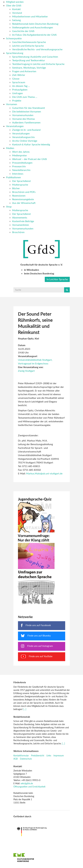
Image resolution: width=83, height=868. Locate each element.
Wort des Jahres (21, 152)
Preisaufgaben (20, 89)
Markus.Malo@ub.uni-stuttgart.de (44, 473)
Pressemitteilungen (22, 163)
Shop (9, 206)
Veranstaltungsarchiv (23, 137)
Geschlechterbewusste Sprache (29, 42)
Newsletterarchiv (21, 170)
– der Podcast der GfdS (30, 159)
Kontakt (16, 9)
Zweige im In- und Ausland (26, 130)
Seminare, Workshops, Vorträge (29, 68)
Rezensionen (19, 196)
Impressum (59, 756)
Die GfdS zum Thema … (25, 97)
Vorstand (17, 13)
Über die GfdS (14, 5)
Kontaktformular (21, 756)
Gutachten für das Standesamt (29, 108)
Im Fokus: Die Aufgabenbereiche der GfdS (34, 35)
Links (49, 756)
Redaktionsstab (22, 717)
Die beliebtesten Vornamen (27, 111)
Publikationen (13, 177)
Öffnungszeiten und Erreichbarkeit (29, 787)
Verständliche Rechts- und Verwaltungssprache (37, 49)
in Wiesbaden (32, 270)
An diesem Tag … (21, 86)
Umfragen (18, 93)
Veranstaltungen (15, 126)
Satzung (16, 20)
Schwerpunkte (14, 38)
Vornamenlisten (21, 225)
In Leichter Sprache (57, 279)
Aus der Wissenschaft (24, 203)
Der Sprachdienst (21, 181)
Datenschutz (26, 759)
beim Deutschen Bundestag (39, 273)
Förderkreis (20, 682)
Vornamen (12, 104)
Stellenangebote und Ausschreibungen (33, 27)
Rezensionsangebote (23, 199)
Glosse (16, 79)
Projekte (17, 100)
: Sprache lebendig (31, 144)
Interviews (18, 174)
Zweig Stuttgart (26, 371)
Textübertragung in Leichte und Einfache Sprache (38, 64)
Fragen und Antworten (24, 71)
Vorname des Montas (24, 119)
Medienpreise (19, 155)
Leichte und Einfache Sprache (28, 46)
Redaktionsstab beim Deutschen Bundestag (35, 24)
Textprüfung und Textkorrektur (29, 60)
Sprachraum (19, 82)
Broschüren (18, 232)
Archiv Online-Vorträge (25, 141)
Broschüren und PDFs (24, 192)
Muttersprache (20, 185)
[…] (25, 709)
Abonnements (20, 217)
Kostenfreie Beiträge (23, 221)
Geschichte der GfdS (23, 31)
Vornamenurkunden (23, 115)
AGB (16, 759)
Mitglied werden (15, 2)
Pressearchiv (19, 166)
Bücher (16, 188)
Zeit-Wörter (19, 75)
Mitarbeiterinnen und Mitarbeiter (30, 16)
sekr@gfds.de (27, 783)
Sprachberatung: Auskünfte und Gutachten (35, 57)
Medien (10, 148)
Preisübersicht (38, 756)
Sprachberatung (15, 53)
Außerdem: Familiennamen (26, 122)
